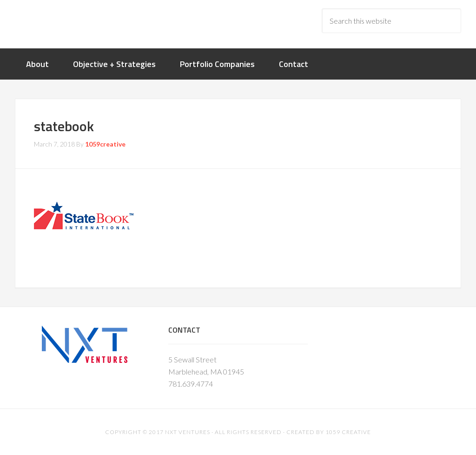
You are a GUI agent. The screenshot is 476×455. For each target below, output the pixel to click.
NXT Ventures (188, 432)
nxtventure (89, 23)
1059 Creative (348, 432)
